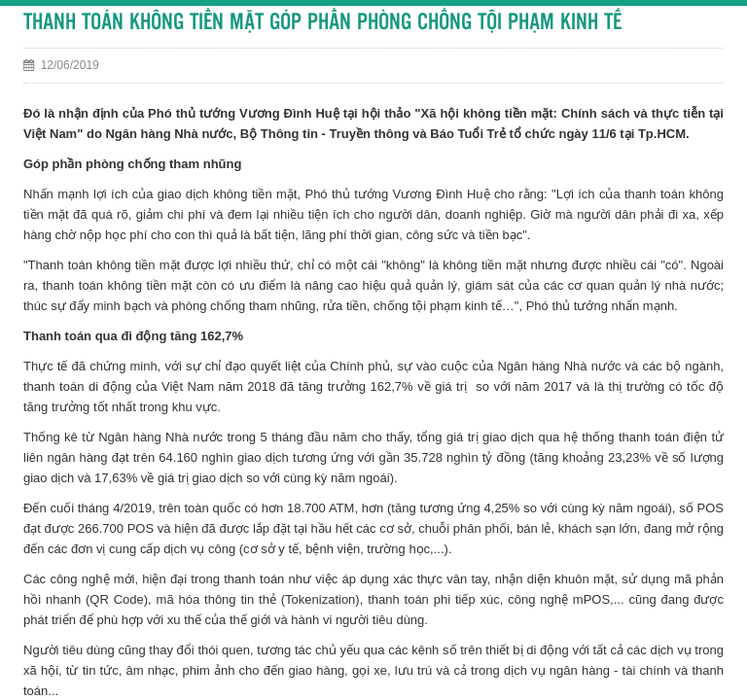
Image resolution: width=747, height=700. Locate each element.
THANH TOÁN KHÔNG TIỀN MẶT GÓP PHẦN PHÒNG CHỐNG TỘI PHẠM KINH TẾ (322, 23)
